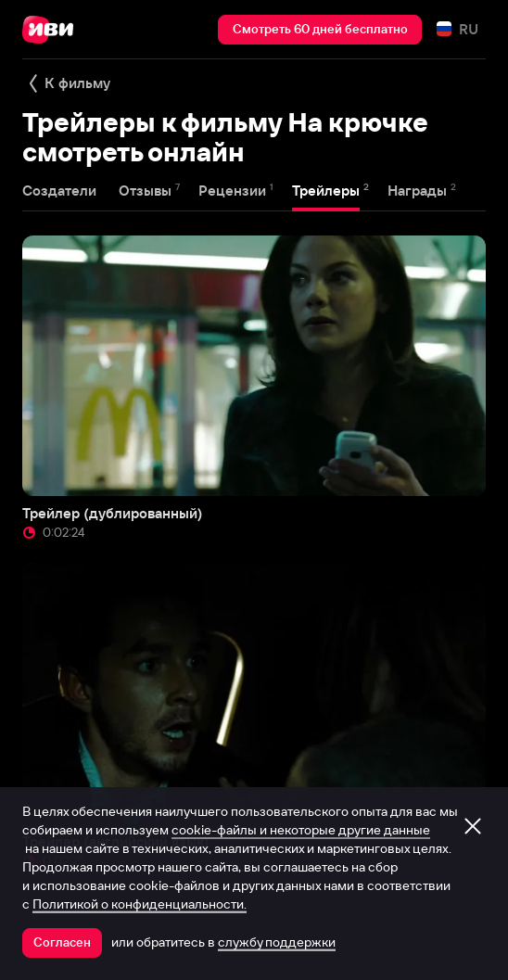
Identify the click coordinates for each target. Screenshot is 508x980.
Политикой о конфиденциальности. (140, 904)
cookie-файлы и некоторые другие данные (301, 830)
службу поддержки (277, 942)
